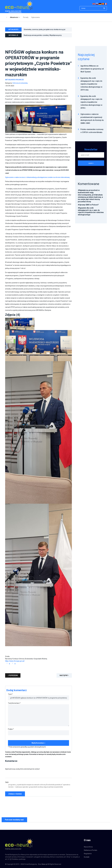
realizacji (18, 787)
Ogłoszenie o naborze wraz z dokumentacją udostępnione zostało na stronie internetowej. (38, 177)
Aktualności (14, 17)
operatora (66, 785)
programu (12, 785)
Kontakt (87, 857)
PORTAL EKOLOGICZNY (19, 6)
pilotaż (51, 787)
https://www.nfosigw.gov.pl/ (15, 661)
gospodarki (33, 787)
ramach (37, 785)
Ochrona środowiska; (20, 83)
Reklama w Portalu (91, 850)
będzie (24, 785)
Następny (64, 675)
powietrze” (59, 785)
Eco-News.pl (43, 864)
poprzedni (13, 675)
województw (58, 787)
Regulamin (88, 854)
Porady (26, 17)
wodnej (40, 787)
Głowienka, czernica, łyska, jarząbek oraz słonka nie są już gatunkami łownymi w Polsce (45, 30)
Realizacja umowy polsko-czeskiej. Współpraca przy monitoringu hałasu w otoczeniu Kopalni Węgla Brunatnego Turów (45, 36)
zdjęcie (46, 787)
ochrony (43, 785)
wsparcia (30, 785)
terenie (11, 787)
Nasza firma (88, 847)
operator (25, 787)
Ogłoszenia (35, 17)
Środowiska (50, 785)
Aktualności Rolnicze (14, 80)
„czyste (19, 785)
